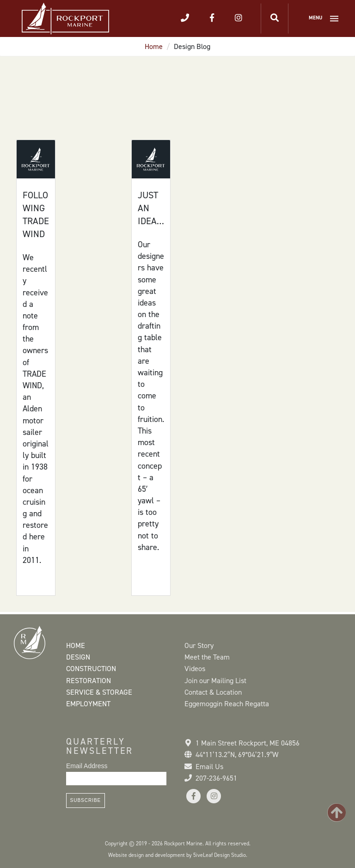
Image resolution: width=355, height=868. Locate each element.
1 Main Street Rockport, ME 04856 (248, 743)
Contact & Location (213, 692)
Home (154, 46)
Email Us (209, 767)
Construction (91, 669)
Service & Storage (99, 692)
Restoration (89, 681)
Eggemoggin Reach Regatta (227, 704)
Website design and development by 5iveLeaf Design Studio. (178, 855)
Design (78, 657)
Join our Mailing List (215, 681)
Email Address (87, 766)
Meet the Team (207, 657)
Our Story (199, 645)
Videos (195, 669)
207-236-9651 (216, 778)
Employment (88, 704)
